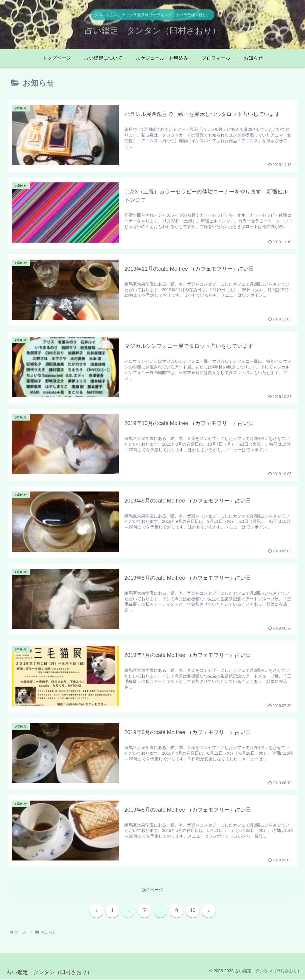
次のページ (152, 890)
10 (193, 911)
